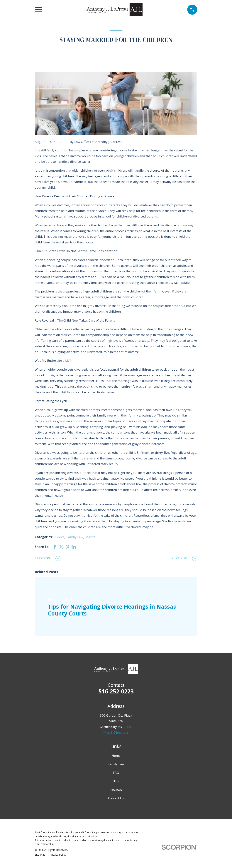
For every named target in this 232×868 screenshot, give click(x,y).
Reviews (116, 790)
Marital (91, 537)
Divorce (59, 537)
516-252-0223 (116, 691)
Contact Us (116, 798)
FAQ (116, 773)
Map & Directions (116, 732)
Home (116, 756)
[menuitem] (40, 855)
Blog (116, 781)
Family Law (75, 537)
